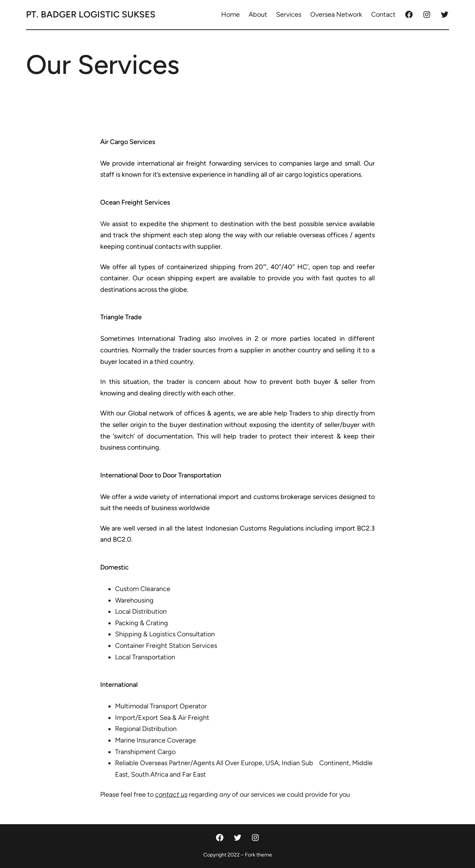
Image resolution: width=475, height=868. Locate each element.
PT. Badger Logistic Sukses (91, 14)
